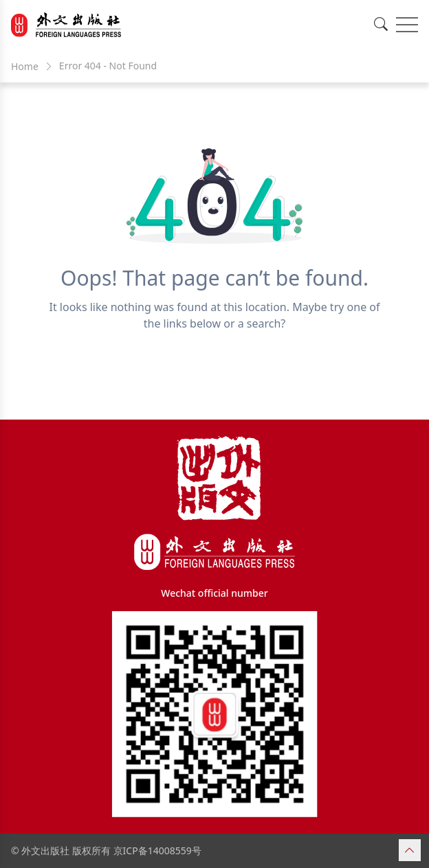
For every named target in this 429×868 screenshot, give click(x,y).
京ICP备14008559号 (157, 850)
